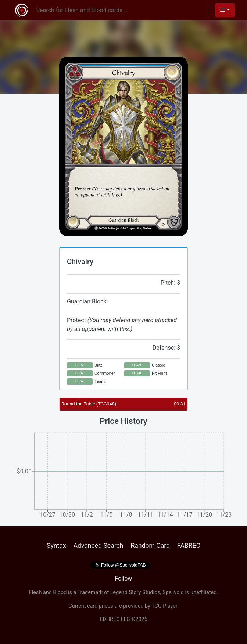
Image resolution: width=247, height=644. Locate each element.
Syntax (56, 546)
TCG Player (164, 606)
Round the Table (89, 404)
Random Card (150, 546)
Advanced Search (98, 546)
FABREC (189, 546)
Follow (124, 578)
